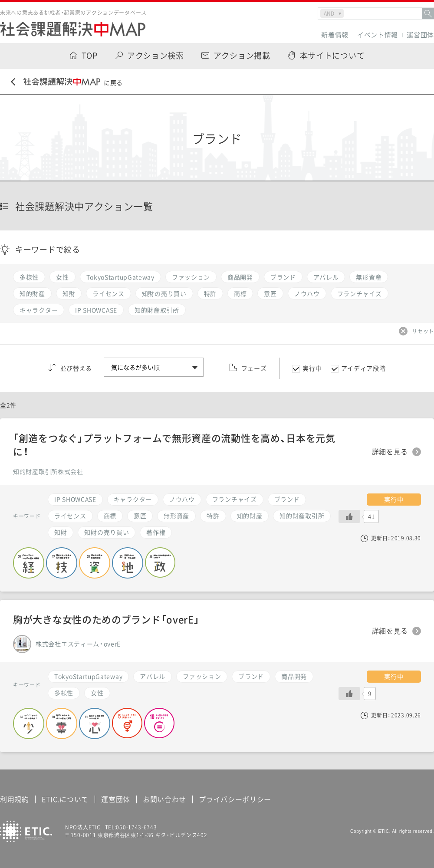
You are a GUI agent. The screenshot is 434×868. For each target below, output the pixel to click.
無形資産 (176, 516)
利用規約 (15, 799)
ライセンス (70, 516)
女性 (97, 693)
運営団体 (420, 35)
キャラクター (133, 499)
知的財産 (250, 516)
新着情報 (335, 35)
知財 (61, 532)
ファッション (202, 676)
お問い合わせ (164, 799)
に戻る (67, 82)
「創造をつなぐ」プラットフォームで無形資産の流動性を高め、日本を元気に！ (174, 444)
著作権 (156, 532)
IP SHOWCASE (75, 499)
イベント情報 (378, 35)
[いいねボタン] (349, 694)
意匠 (140, 516)
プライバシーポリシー (235, 799)
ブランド (251, 676)
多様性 (64, 693)
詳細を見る (390, 631)
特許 (213, 516)
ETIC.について (65, 799)
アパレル (153, 676)
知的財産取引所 (302, 516)
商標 (110, 516)
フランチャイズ (235, 499)
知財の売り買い (107, 532)
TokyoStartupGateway (88, 676)
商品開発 (294, 676)
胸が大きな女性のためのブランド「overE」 (106, 619)
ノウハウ (182, 499)
